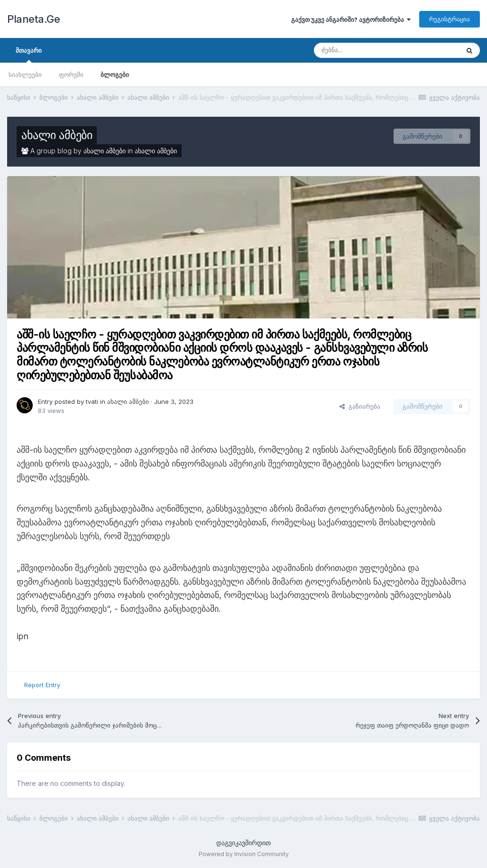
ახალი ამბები (57, 135)
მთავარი (29, 55)
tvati (92, 401)
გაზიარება (360, 406)
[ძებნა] (363, 50)
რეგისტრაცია (450, 19)
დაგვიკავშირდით (243, 843)
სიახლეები (25, 75)
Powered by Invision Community (244, 854)
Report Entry (42, 685)
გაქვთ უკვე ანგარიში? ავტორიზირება (351, 19)
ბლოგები (115, 75)
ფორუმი (71, 75)
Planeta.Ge (33, 19)
